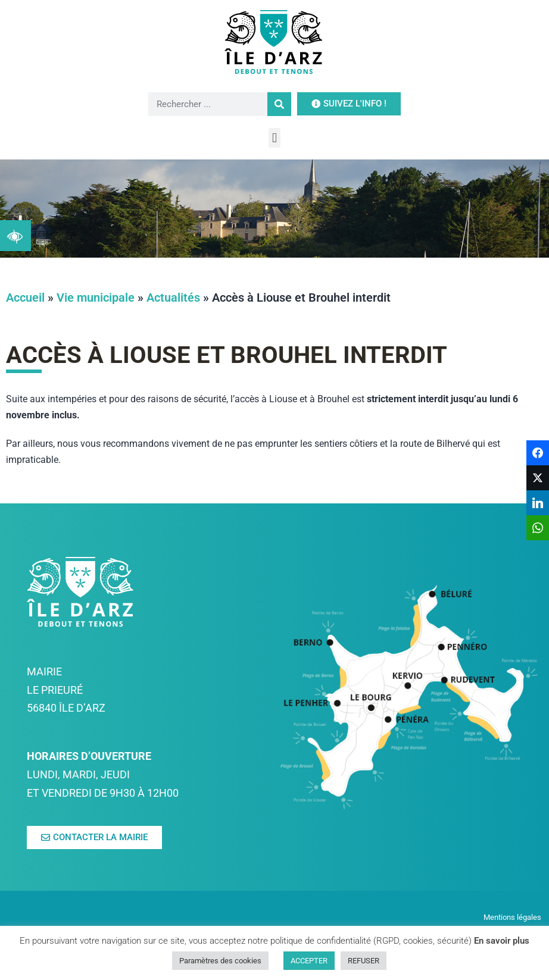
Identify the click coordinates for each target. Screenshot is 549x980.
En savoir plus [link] (502, 941)
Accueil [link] (25, 298)
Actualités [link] (173, 298)
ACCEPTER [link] (309, 961)
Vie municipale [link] (96, 298)
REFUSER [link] (364, 961)
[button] (274, 138)
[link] (15, 236)
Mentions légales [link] (513, 917)
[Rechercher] (279, 104)
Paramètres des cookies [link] (220, 961)
